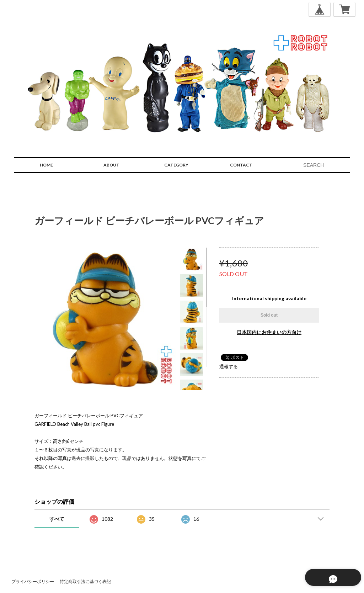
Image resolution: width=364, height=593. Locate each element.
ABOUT (111, 165)
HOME (46, 165)
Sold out (269, 315)
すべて (57, 519)
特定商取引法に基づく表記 (85, 581)
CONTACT (241, 165)
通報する (229, 366)
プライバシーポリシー (33, 581)
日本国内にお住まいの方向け (269, 332)
